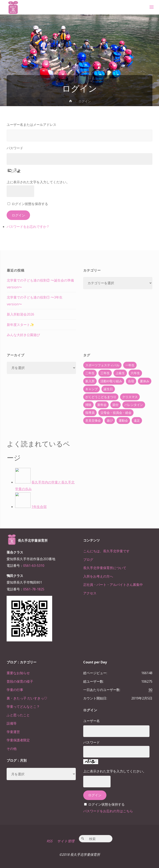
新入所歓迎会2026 (20, 314)
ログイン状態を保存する (30, 204)
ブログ (88, 560)
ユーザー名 (92, 721)
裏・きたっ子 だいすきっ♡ (27, 698)
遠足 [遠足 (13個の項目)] (137, 420)
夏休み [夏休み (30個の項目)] (145, 381)
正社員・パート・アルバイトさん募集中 (113, 585)
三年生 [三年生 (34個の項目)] (105, 373)
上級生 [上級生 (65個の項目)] (120, 373)
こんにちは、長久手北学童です (106, 551)
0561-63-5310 (34, 566)
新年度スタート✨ (20, 325)
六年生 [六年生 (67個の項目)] (135, 373)
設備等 (12, 723)
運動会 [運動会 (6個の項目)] (123, 420)
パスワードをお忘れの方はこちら (108, 811)
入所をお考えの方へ (98, 576)
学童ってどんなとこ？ (23, 707)
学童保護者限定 (18, 740)
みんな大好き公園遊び (23, 335)
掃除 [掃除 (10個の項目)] (88, 405)
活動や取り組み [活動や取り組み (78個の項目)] (111, 381)
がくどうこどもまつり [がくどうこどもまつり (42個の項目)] (101, 397)
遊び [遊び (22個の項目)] (110, 420)
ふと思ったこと (18, 715)
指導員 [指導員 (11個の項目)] (90, 413)
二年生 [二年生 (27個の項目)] (90, 373)
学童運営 (13, 732)
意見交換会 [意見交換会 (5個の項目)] (93, 420)
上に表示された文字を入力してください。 (38, 182)
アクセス (90, 593)
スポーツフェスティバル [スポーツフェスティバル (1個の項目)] (102, 365)
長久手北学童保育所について (105, 568)
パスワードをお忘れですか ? (28, 227)
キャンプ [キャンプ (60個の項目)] (92, 389)
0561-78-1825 (34, 589)
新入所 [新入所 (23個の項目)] (90, 381)
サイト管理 (66, 841)
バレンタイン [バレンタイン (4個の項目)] (134, 405)
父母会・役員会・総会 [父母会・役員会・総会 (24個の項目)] (116, 413)
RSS (49, 841)
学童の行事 (15, 690)
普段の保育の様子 (20, 681)
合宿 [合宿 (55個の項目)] (131, 381)
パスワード (15, 148)
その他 (12, 749)
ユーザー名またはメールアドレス (31, 125)
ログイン (18, 215)
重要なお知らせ (18, 673)
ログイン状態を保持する (106, 804)
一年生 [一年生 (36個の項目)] (130, 365)
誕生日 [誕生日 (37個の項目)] (108, 389)
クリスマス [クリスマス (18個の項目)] (130, 397)
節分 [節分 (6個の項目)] (116, 405)
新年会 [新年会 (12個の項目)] (102, 405)
